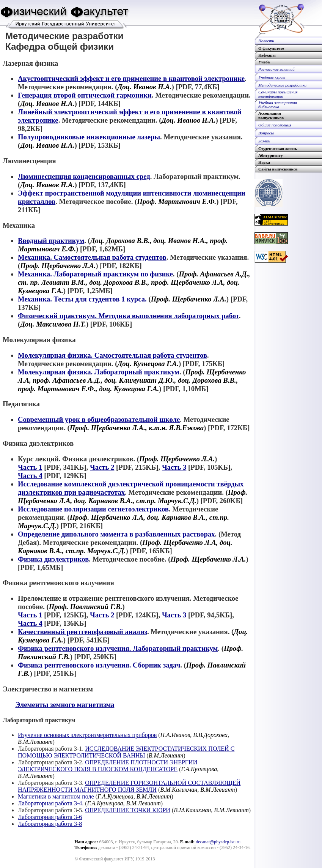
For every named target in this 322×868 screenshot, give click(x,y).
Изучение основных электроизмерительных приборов (87, 735)
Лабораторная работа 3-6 (50, 817)
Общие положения (275, 125)
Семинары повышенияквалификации (278, 94)
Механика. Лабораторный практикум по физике (95, 274)
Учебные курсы (272, 77)
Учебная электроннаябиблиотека (278, 105)
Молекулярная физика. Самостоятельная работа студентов (112, 355)
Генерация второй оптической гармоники (85, 95)
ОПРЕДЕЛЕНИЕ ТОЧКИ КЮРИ (128, 810)
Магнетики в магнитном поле (56, 796)
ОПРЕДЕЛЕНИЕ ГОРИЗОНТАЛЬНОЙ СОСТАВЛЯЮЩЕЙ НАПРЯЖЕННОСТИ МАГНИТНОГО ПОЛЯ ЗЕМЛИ (129, 786)
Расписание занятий (276, 69)
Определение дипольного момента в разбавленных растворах (116, 534)
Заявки (264, 141)
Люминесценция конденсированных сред (84, 176)
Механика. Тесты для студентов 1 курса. (82, 299)
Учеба (264, 62)
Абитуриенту (270, 155)
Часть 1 (30, 467)
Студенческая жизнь (278, 148)
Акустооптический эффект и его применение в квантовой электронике (131, 78)
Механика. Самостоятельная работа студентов (92, 257)
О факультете (271, 48)
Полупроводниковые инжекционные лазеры (89, 137)
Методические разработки (282, 85)
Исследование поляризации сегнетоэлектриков (93, 509)
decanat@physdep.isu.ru (218, 842)
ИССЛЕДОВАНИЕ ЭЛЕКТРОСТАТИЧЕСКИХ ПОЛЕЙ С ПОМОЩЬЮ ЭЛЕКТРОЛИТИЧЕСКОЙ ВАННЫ (126, 752)
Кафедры (267, 55)
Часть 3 (174, 467)
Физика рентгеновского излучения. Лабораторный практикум (118, 648)
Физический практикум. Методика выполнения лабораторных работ (128, 316)
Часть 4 (30, 476)
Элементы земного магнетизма (65, 705)
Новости (266, 41)
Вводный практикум (51, 241)
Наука (264, 162)
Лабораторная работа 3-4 (50, 803)
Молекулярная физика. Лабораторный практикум (99, 372)
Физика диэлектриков (53, 559)
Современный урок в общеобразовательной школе (99, 419)
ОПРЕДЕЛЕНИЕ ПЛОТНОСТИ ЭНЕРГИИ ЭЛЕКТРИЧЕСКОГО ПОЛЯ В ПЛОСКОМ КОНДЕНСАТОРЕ (108, 766)
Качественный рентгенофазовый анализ (82, 632)
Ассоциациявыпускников (271, 115)
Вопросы (266, 133)
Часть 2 (102, 467)
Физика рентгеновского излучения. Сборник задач (99, 665)
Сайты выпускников (278, 169)
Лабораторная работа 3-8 (50, 824)
